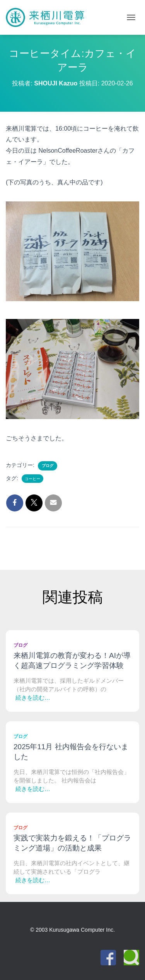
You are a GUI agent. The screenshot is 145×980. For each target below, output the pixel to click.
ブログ (48, 466)
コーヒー (32, 479)
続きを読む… (33, 698)
